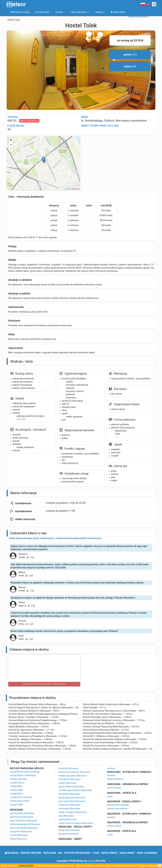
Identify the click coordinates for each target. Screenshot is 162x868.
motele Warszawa (67, 783)
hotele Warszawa (18, 839)
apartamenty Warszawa (21, 817)
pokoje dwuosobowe (69, 834)
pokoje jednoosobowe (69, 830)
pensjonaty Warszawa (69, 794)
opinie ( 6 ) (130, 66)
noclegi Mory (16, 786)
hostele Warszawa (19, 835)
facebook (12, 853)
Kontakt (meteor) (31, 853)
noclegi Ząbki (16, 790)
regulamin (50, 853)
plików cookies (26, 866)
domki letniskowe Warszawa (24, 828)
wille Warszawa (66, 816)
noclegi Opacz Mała (20, 801)
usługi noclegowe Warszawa (73, 812)
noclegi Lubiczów (18, 779)
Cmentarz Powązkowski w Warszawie (44, 684)
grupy (110, 796)
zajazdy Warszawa (68, 819)
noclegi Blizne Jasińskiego (23, 775)
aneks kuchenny (115, 779)
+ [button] (11, 140)
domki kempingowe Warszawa (25, 824)
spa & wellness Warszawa (71, 787)
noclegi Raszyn (17, 783)
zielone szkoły (114, 788)
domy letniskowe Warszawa (23, 821)
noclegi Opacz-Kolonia (21, 797)
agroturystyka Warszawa (22, 813)
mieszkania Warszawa (70, 779)
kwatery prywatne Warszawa (73, 776)
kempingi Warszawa (68, 768)
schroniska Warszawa (69, 808)
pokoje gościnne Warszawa (72, 798)
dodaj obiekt (127, 853)
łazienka (111, 775)
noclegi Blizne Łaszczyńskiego (25, 772)
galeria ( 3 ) (130, 55)
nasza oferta (109, 853)
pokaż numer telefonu (29, 121)
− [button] (11, 145)
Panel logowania (147, 853)
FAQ (60, 853)
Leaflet (67, 189)
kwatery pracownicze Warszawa (74, 772)
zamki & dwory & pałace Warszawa (76, 823)
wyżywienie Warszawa (21, 831)
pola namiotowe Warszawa (72, 801)
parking (111, 768)
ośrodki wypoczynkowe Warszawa (75, 790)
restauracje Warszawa (69, 805)
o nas (96, 853)
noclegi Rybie (16, 794)
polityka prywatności (78, 853)
